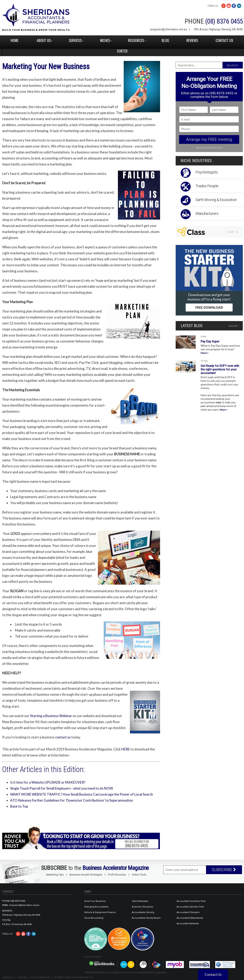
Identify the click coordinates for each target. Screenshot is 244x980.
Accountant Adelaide (188, 924)
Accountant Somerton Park (191, 901)
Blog (165, 40)
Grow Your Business (95, 901)
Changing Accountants (96, 907)
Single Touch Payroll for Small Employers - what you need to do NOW (62, 788)
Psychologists (207, 172)
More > (205, 353)
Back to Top (19, 806)
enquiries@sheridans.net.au (169, 29)
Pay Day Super (210, 341)
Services (75, 40)
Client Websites (140, 901)
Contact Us (224, 40)
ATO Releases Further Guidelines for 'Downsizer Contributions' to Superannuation (72, 800)
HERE (125, 749)
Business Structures (143, 907)
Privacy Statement (40, 977)
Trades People (207, 186)
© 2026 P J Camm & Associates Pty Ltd (73, 977)
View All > (234, 326)
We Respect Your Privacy (209, 148)
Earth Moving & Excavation (216, 200)
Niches (105, 40)
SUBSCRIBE (224, 870)
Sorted (122, 51)
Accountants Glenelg (143, 912)
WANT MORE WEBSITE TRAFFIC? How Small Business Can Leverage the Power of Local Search (82, 794)
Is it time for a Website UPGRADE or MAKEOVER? (48, 782)
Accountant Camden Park (190, 907)
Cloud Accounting (94, 918)
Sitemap (22, 977)
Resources (136, 40)
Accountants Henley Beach (146, 918)
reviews (192, 40)
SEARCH (233, 66)
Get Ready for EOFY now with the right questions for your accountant (220, 369)
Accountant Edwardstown (190, 918)
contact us (63, 737)
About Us (44, 40)
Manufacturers (207, 213)
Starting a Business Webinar (51, 716)
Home (14, 40)
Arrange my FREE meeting (209, 139)
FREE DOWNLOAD (209, 307)
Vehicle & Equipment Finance (100, 912)
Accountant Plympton (188, 912)
